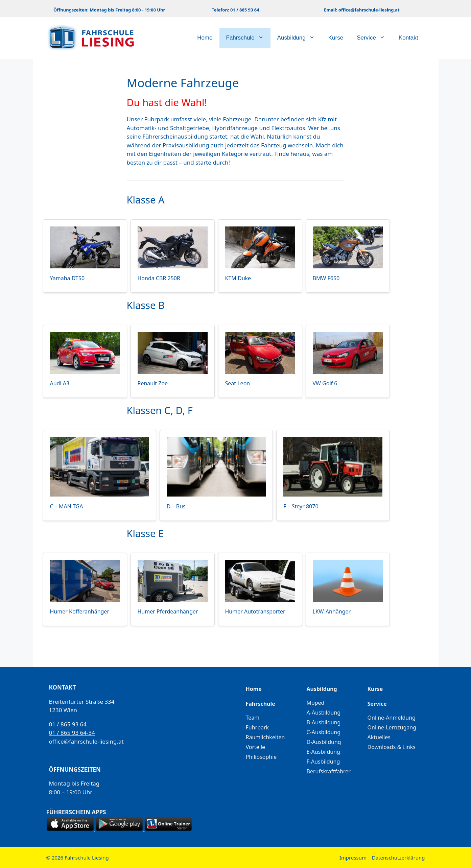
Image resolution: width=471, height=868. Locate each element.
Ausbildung (299, 38)
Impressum (353, 858)
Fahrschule (248, 38)
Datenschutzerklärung (398, 858)
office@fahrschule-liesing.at (86, 741)
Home (205, 38)
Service (374, 38)
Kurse (336, 38)
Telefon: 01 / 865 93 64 (235, 10)
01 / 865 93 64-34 (72, 733)
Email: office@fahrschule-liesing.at (362, 10)
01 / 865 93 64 (68, 724)
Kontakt (408, 38)
